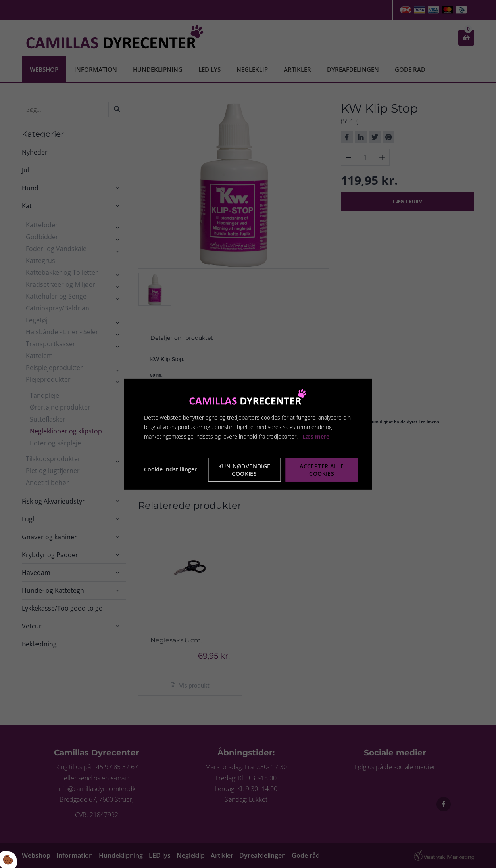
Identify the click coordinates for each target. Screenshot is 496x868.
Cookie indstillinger (170, 469)
